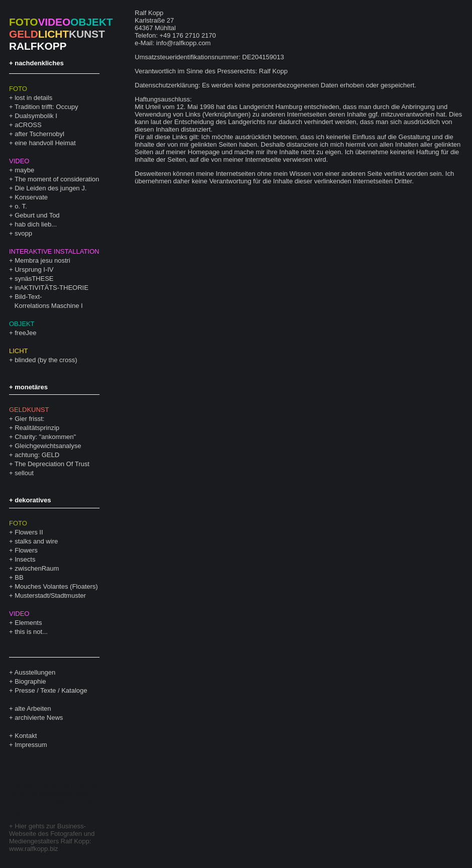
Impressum (31, 745)
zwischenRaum (37, 568)
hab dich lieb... (36, 224)
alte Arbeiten (33, 709)
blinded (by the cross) (46, 360)
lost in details (33, 98)
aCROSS (28, 125)
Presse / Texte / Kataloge (51, 690)
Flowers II (29, 532)
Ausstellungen (35, 672)
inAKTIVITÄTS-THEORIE (52, 288)
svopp (23, 233)
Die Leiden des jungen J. (51, 188)
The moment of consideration (57, 179)
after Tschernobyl (39, 134)
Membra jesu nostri (42, 260)
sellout (24, 473)
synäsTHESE (34, 279)
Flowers (26, 550)
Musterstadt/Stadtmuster (50, 595)
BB (19, 577)
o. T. (21, 206)
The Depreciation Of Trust (52, 464)
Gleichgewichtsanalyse (48, 446)
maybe (24, 170)
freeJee (25, 333)
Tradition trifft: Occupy (46, 107)
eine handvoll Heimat (45, 143)
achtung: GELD (37, 455)
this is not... (31, 632)
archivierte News (39, 718)
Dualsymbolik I (36, 116)
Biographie (30, 681)
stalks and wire (36, 541)
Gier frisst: (29, 419)
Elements (28, 623)
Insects (25, 559)
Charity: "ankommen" (45, 437)
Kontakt (26, 736)
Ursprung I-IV (34, 269)
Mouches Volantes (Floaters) (56, 586)
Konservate (31, 197)
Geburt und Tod (37, 215)
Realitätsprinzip (37, 428)
